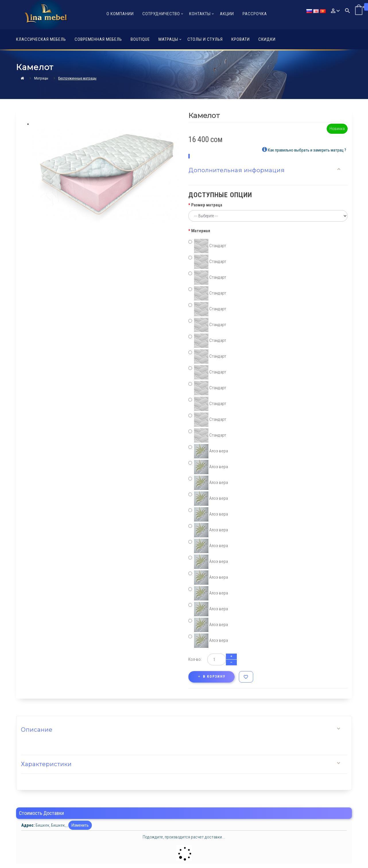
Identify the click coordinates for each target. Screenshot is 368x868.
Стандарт (207, 246)
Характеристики (46, 764)
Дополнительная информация (237, 170)
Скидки (267, 39)
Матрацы (41, 78)
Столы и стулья (205, 39)
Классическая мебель (41, 39)
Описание (37, 730)
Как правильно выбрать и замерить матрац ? (304, 150)
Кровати (241, 39)
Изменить (80, 825)
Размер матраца (207, 205)
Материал (201, 231)
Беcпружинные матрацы (77, 78)
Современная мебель (98, 39)
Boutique (140, 39)
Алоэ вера (208, 451)
